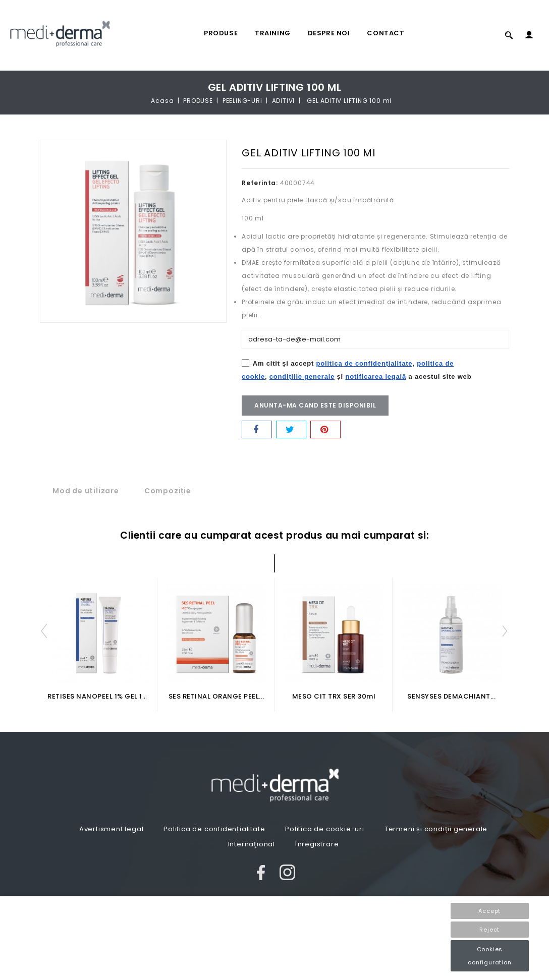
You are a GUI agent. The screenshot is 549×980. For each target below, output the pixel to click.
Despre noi (329, 33)
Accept (489, 911)
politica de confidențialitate (365, 363)
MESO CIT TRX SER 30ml (334, 696)
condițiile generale (302, 377)
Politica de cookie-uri (325, 829)
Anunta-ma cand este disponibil (315, 405)
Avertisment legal (112, 829)
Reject (489, 930)
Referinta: (260, 183)
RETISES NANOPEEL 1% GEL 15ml (101, 696)
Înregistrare (317, 844)
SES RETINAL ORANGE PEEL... (216, 696)
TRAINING (273, 33)
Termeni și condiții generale (436, 829)
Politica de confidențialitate (214, 829)
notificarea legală (376, 377)
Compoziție (168, 491)
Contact (386, 33)
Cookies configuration (489, 956)
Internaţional (252, 844)
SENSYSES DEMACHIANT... (451, 696)
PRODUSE (221, 33)
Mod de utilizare (86, 491)
